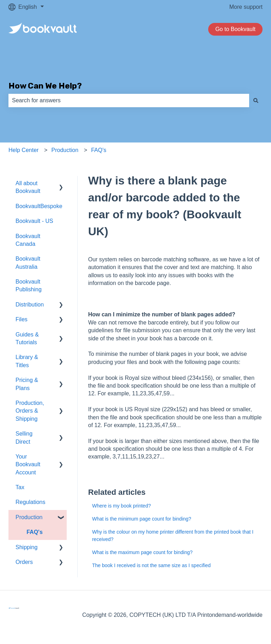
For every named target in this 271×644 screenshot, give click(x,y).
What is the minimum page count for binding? (142, 519)
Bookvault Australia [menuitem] (28, 263)
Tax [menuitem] (20, 487)
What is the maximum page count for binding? (142, 552)
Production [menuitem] (29, 517)
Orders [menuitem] (24, 562)
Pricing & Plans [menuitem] (27, 384)
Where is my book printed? (122, 506)
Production (65, 150)
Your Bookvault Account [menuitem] (28, 464)
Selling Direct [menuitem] (24, 438)
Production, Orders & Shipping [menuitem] (30, 411)
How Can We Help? (45, 86)
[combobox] (129, 101)
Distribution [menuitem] (30, 305)
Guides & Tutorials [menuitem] (27, 338)
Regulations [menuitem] (31, 502)
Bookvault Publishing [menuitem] (29, 285)
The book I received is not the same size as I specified (151, 565)
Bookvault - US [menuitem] (34, 221)
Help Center (23, 150)
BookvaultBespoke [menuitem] (39, 206)
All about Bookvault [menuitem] (28, 187)
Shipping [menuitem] (26, 547)
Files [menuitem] (22, 319)
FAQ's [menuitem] (35, 532)
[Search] (256, 101)
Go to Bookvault (235, 29)
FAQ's (99, 150)
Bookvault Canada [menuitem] (28, 240)
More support (246, 7)
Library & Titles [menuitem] (27, 361)
